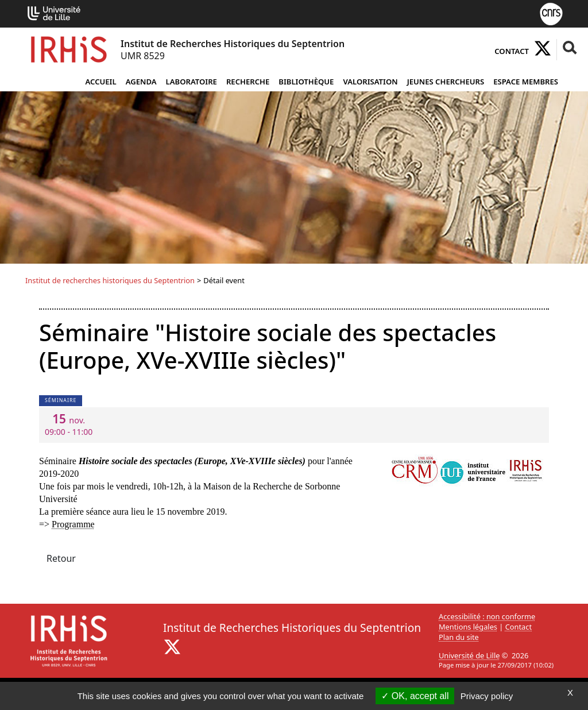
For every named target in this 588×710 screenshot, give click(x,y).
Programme (73, 524)
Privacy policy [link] (487, 696)
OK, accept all (415, 696)
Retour (61, 558)
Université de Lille (469, 655)
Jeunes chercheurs (446, 82)
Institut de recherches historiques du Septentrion (110, 280)
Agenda (141, 82)
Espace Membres (526, 82)
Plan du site (459, 637)
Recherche (248, 82)
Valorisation (370, 82)
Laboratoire (192, 82)
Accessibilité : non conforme (487, 616)
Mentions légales (468, 627)
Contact (512, 51)
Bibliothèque (306, 82)
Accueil (100, 82)
